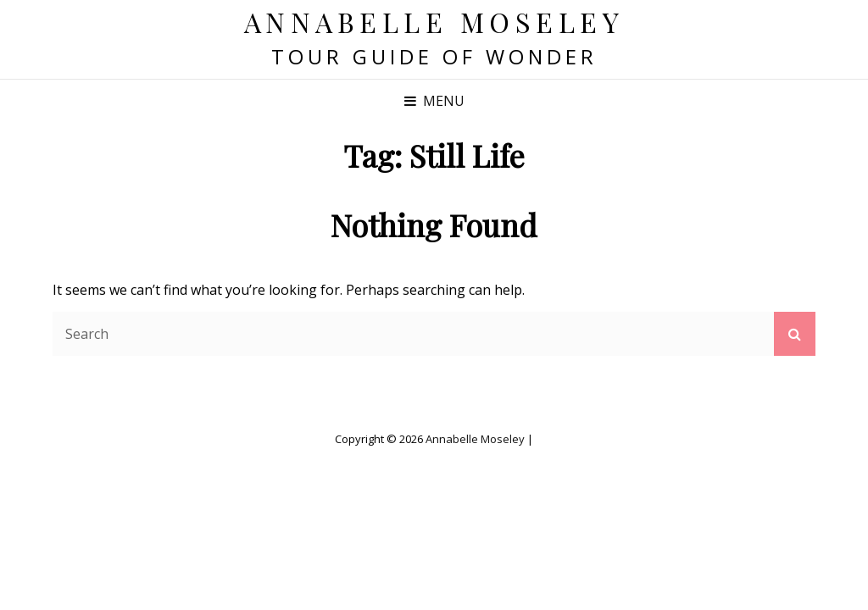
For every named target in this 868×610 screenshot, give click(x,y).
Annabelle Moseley (434, 22)
